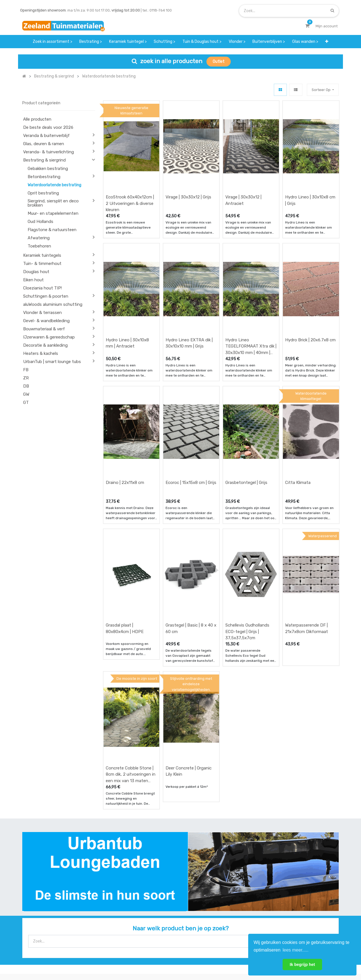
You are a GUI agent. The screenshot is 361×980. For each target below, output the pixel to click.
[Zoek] (332, 11)
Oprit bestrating (43, 193)
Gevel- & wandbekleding (46, 321)
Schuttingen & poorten (46, 296)
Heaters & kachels (41, 353)
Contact (37, 921)
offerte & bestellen (120, 895)
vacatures (167, 929)
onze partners (224, 929)
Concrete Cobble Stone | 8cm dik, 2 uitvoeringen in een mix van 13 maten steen (131, 670)
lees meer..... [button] (296, 950)
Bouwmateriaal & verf (44, 329)
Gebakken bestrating (48, 169)
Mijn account (111, 957)
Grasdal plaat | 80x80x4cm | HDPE (125, 545)
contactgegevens (227, 907)
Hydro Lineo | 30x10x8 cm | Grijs (310, 179)
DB (26, 386)
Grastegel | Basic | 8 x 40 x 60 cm (191, 545)
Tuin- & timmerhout (42, 264)
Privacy (231, 957)
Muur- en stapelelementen (53, 213)
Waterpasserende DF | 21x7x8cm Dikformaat (307, 545)
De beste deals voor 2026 (48, 127)
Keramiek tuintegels (42, 255)
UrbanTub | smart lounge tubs (52, 362)
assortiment (222, 918)
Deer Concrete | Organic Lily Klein (189, 666)
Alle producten (37, 119)
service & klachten (120, 929)
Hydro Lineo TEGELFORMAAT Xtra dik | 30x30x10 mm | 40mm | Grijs (251, 304)
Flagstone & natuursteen (52, 230)
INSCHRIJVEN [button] (322, 897)
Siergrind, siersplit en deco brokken (53, 203)
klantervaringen (172, 907)
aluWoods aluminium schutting (53, 304)
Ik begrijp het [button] (302, 964)
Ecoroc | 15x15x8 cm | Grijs (191, 420)
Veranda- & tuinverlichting (49, 152)
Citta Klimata (298, 420)
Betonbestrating (44, 177)
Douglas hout (36, 272)
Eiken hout (33, 280)
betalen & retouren (120, 907)
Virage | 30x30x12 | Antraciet (243, 179)
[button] (327, 42)
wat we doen (169, 895)
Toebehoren (39, 246)
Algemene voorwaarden (152, 957)
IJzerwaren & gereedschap (49, 337)
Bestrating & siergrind (44, 160)
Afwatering (39, 238)
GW (26, 394)
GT (26, 402)
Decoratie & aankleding (45, 345)
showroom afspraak (229, 895)
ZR (26, 378)
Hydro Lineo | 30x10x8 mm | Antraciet (127, 301)
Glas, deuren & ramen (44, 144)
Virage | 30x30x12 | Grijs (188, 176)
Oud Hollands (40, 222)
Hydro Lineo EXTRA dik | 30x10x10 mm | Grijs (189, 301)
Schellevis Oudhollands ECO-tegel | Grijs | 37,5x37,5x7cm (247, 548)
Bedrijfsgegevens (199, 957)
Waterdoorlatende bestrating (54, 185)
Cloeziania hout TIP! (42, 288)
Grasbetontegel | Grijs (246, 420)
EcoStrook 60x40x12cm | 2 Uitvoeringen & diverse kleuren (130, 182)
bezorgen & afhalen (121, 918)
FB (26, 370)
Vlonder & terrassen (42, 313)
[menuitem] (52, 42)
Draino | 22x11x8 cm (125, 420)
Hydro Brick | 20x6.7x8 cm (310, 298)
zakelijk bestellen (173, 918)
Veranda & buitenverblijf (46, 136)
